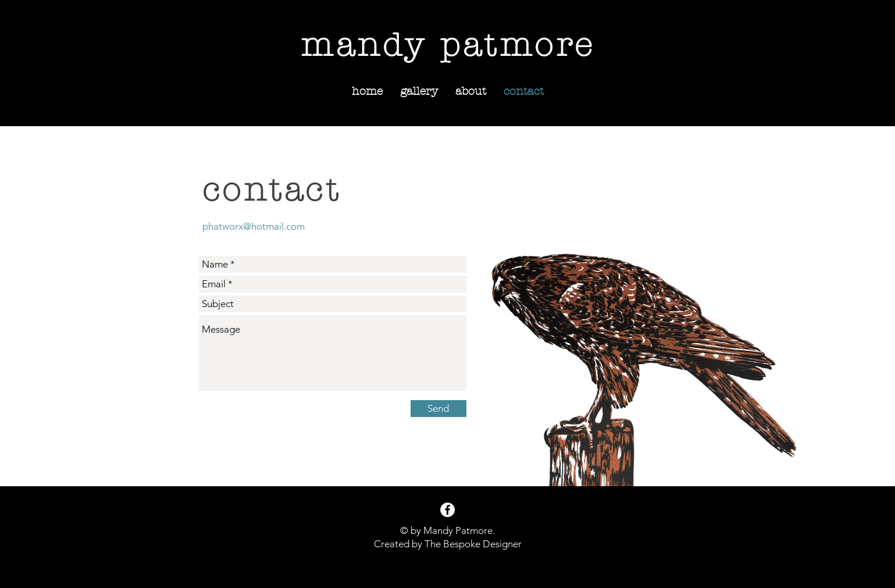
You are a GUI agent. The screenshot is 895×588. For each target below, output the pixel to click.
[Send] (438, 409)
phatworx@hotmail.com (254, 226)
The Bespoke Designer (473, 544)
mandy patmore (448, 45)
